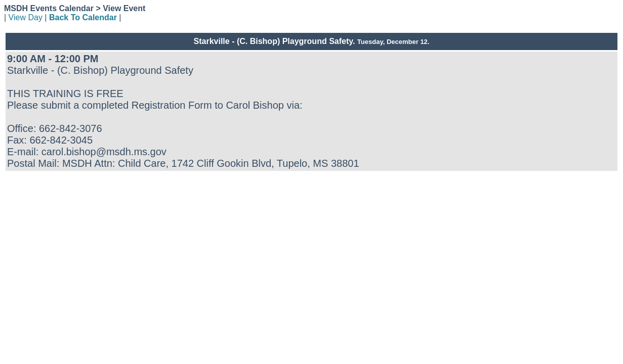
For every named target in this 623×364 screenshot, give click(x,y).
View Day (26, 17)
